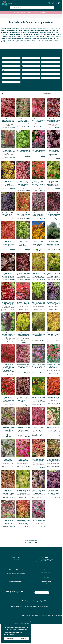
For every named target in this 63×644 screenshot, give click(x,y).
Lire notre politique (9, 634)
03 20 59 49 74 (50, 559)
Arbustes (8, 16)
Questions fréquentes (30, 606)
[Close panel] (30, 621)
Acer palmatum (19, 16)
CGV (50, 606)
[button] (49, 3)
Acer (13, 16)
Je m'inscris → (54, 593)
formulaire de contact (47, 560)
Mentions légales (43, 606)
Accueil (3, 16)
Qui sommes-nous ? (17, 606)
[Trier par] (51, 93)
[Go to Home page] (11, 3)
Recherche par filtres (50, 10)
